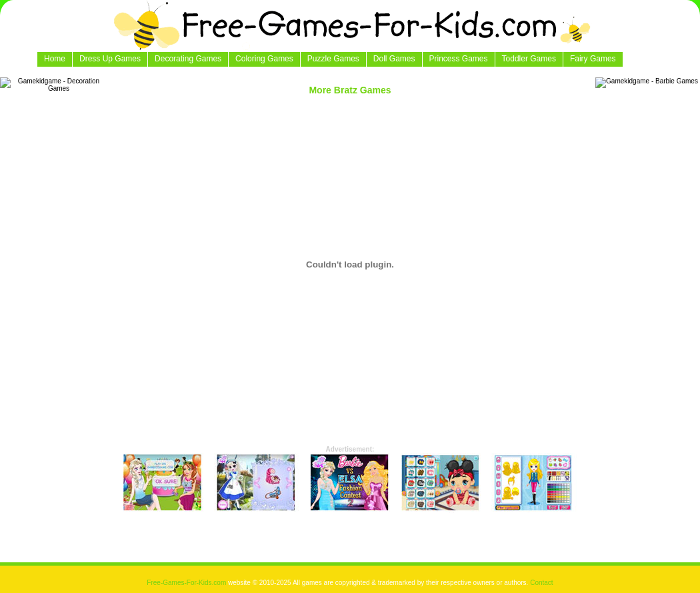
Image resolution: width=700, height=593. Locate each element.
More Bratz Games (350, 90)
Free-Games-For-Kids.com (187, 583)
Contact (541, 583)
